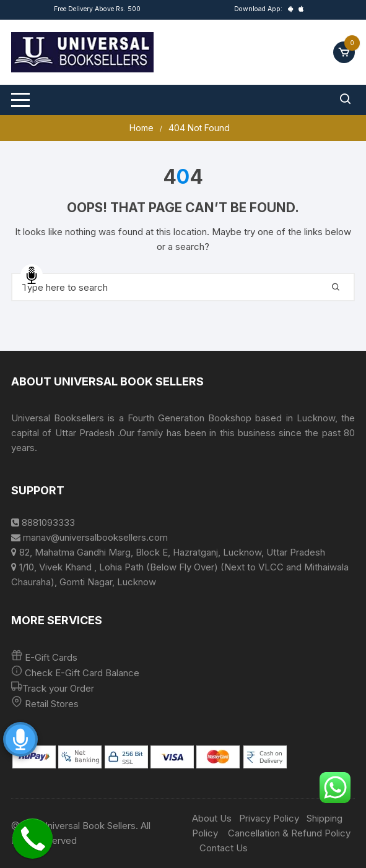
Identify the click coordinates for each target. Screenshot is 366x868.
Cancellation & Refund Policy (289, 833)
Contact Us (224, 848)
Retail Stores (52, 704)
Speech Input (32, 275)
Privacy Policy (269, 818)
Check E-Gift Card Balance (81, 673)
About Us (212, 818)
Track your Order (58, 688)
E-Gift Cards (51, 657)
